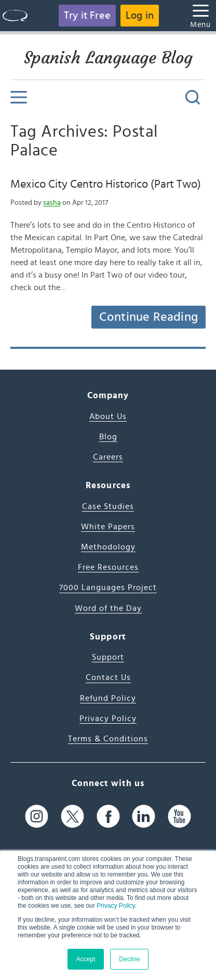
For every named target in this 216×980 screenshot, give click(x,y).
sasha (52, 203)
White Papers (108, 527)
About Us (108, 416)
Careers (108, 457)
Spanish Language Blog (108, 58)
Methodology (108, 547)
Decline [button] (129, 959)
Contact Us (108, 677)
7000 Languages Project (108, 587)
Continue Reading (148, 317)
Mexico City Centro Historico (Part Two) (106, 184)
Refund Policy (108, 698)
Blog (108, 437)
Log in (140, 16)
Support (108, 657)
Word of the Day (108, 608)
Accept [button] (86, 959)
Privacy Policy (116, 906)
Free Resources (108, 567)
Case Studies (108, 506)
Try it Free (87, 16)
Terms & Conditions (108, 739)
